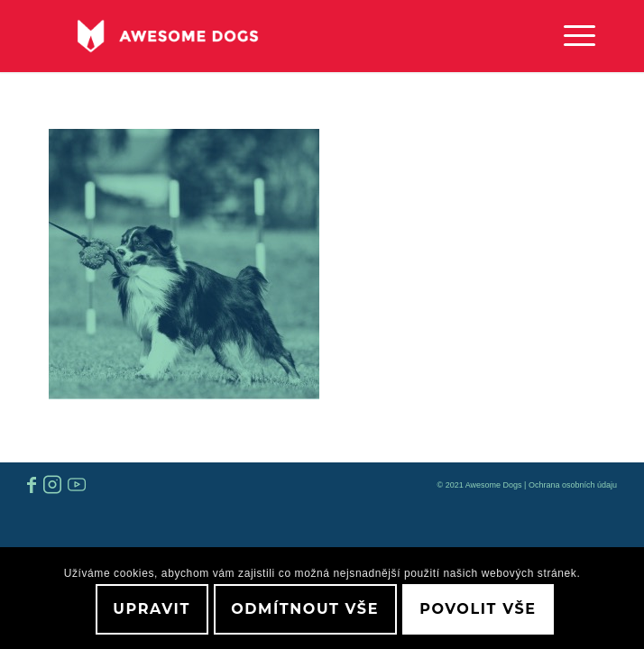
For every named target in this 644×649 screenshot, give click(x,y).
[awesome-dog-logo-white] (268, 36)
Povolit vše (478, 609)
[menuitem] (570, 36)
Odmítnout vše (305, 609)
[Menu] (570, 36)
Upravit (152, 609)
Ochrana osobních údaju (573, 485)
